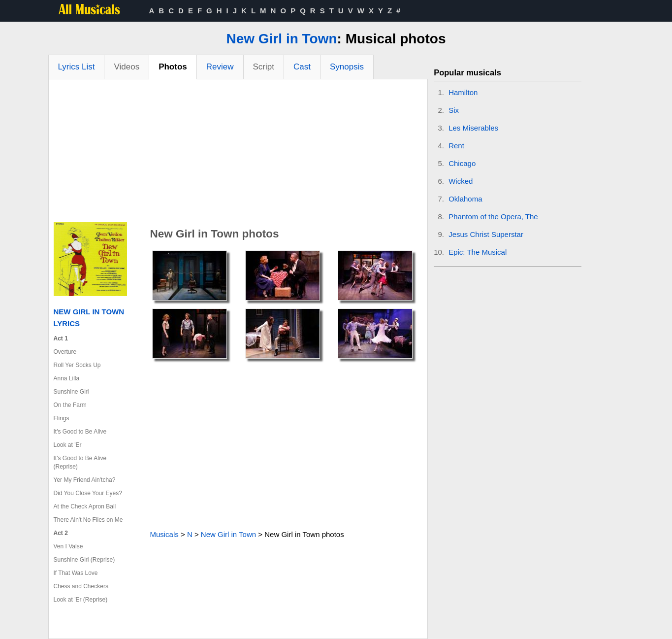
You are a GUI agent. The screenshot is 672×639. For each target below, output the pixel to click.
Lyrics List (77, 67)
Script (264, 67)
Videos (127, 67)
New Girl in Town (282, 39)
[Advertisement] (238, 153)
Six (454, 110)
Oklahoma (465, 199)
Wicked (461, 181)
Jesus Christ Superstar (486, 234)
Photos (173, 67)
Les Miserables (473, 128)
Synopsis (347, 67)
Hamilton (463, 92)
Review (220, 67)
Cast (302, 67)
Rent (456, 146)
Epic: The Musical (478, 252)
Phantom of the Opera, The (493, 217)
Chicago (462, 163)
